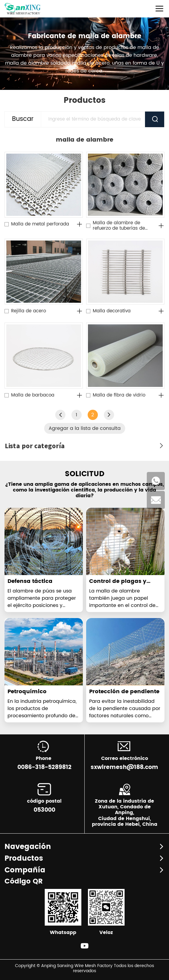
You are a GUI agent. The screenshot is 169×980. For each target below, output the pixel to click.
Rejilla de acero (29, 311)
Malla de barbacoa (33, 395)
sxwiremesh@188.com (124, 767)
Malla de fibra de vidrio (119, 395)
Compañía (25, 870)
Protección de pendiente (124, 692)
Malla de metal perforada (40, 224)
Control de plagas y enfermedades (118, 585)
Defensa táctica (30, 581)
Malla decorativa (112, 311)
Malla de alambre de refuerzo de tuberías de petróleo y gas (119, 226)
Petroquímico (27, 692)
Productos (24, 859)
